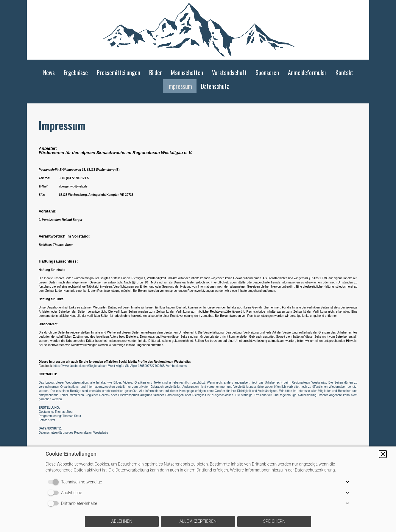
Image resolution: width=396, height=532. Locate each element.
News (49, 72)
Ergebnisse (76, 72)
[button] (383, 454)
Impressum (180, 86)
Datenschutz (215, 86)
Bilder (156, 72)
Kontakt (344, 72)
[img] (198, 30)
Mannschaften (187, 72)
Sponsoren (267, 72)
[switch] (54, 482)
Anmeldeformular (307, 72)
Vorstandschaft (229, 72)
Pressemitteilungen (119, 72)
